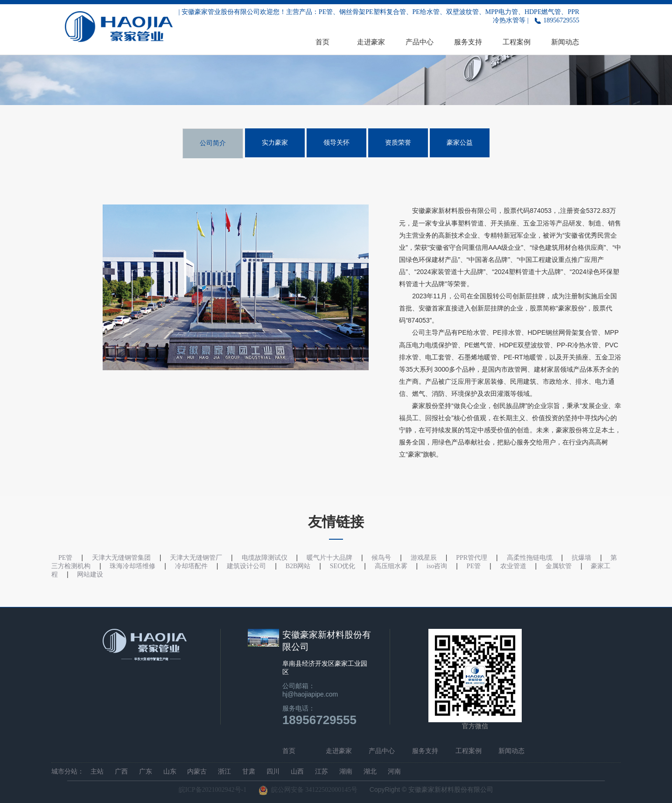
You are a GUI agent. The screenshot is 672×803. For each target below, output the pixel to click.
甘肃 (249, 771)
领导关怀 (336, 143)
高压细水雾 (391, 566)
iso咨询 (437, 566)
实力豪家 (275, 143)
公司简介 (213, 143)
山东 (170, 771)
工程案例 (517, 42)
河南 (394, 771)
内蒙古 (197, 771)
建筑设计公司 (246, 566)
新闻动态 (565, 42)
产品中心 (420, 42)
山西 (297, 771)
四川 (273, 771)
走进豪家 (371, 42)
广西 (121, 771)
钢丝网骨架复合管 (572, 333)
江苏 (322, 771)
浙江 (224, 771)
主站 (97, 771)
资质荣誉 (398, 143)
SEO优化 (343, 566)
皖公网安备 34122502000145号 (308, 790)
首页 (322, 42)
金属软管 (559, 566)
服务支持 (468, 42)
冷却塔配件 (191, 566)
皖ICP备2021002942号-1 (213, 790)
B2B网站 (298, 566)
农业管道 (513, 566)
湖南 (346, 771)
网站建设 (90, 574)
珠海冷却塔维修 (133, 566)
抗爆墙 (581, 558)
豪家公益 (460, 143)
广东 (146, 771)
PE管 (474, 566)
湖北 (370, 771)
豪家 (432, 211)
